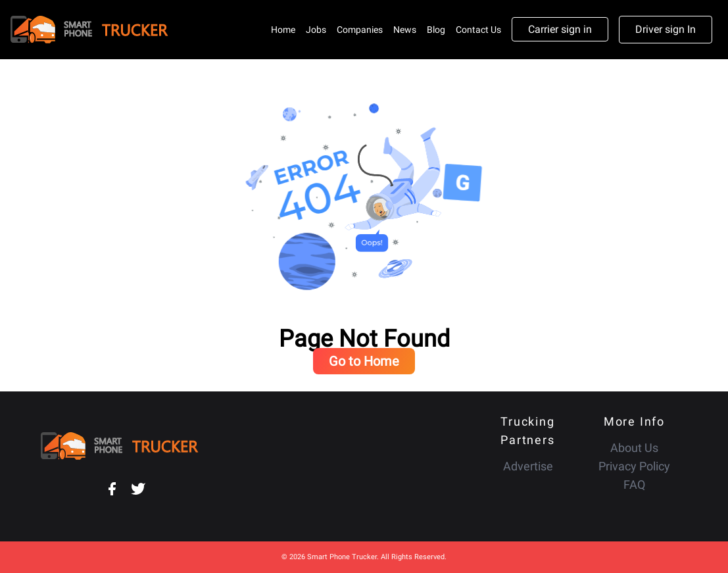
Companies (360, 30)
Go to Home (364, 361)
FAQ (634, 485)
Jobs (316, 30)
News (405, 30)
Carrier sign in (560, 29)
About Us (634, 448)
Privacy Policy (634, 466)
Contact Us (478, 30)
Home (283, 30)
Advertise (528, 466)
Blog (436, 30)
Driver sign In (666, 29)
